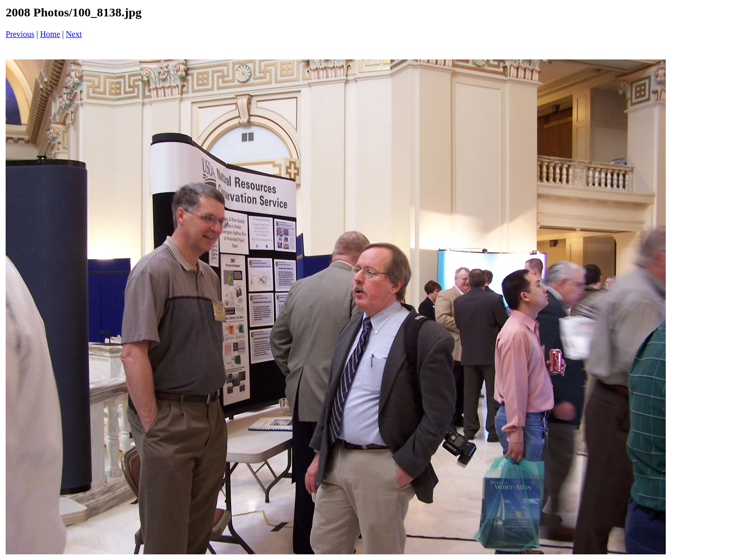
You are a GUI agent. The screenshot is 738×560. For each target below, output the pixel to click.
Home (50, 34)
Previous (20, 34)
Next (74, 34)
